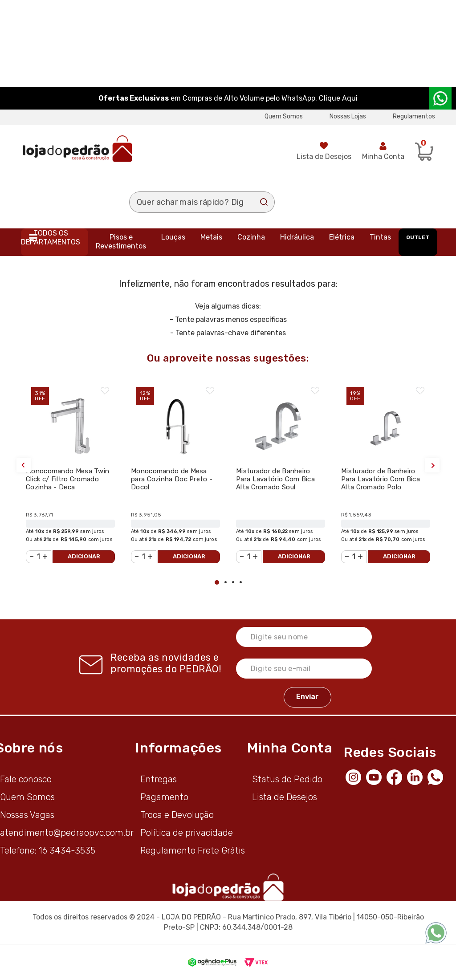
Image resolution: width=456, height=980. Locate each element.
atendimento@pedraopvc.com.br (67, 833)
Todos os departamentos (51, 238)
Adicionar (84, 556)
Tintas (380, 237)
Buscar (264, 202)
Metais (211, 237)
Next (432, 465)
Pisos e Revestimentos (121, 242)
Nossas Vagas (27, 815)
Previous (24, 465)
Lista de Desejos (324, 157)
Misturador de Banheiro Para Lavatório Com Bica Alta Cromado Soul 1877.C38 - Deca (275, 483)
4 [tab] (241, 582)
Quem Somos (284, 116)
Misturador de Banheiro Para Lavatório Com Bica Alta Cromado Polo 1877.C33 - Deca (381, 483)
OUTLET (418, 237)
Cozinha (251, 237)
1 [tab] (217, 582)
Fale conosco (26, 779)
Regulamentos (414, 116)
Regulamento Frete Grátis (193, 850)
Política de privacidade (187, 833)
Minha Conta (383, 157)
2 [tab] (226, 582)
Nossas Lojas (348, 116)
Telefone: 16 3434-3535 (48, 850)
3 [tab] (233, 582)
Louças (173, 237)
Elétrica (342, 237)
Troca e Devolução (177, 815)
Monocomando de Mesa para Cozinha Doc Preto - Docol (172, 479)
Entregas (159, 779)
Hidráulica (297, 237)
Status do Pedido (287, 779)
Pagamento (164, 797)
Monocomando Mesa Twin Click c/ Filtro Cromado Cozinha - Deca (67, 479)
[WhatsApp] (438, 777)
